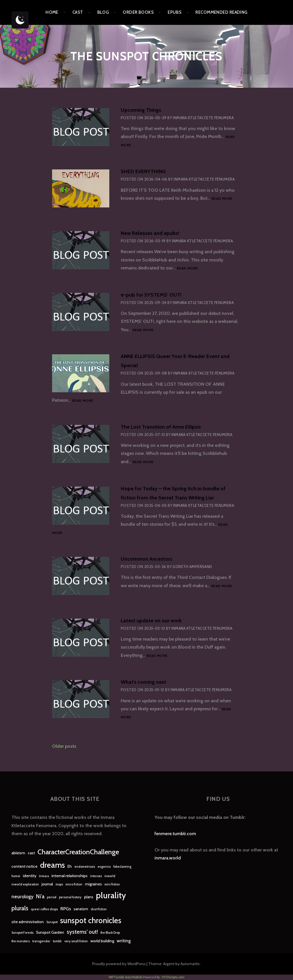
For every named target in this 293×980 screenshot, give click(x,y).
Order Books (138, 12)
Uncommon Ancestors (146, 559)
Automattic (190, 964)
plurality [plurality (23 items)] (111, 895)
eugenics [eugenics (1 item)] (104, 867)
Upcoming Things (141, 110)
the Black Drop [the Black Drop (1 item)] (110, 933)
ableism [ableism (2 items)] (18, 853)
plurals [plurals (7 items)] (20, 908)
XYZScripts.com (173, 977)
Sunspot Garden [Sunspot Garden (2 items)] (50, 932)
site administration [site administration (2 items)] (28, 922)
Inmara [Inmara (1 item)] (44, 876)
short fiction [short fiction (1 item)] (99, 909)
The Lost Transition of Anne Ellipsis (161, 427)
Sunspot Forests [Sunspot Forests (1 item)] (22, 933)
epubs (175, 12)
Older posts (64, 746)
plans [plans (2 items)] (89, 897)
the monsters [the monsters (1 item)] (21, 941)
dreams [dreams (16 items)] (53, 865)
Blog (103, 12)
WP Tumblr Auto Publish (126, 977)
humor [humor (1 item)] (16, 876)
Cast (78, 12)
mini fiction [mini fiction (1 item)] (112, 884)
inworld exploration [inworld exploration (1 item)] (25, 884)
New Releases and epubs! (150, 233)
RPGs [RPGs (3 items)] (66, 909)
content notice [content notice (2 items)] (24, 866)
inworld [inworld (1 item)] (110, 876)
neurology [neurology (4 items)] (22, 896)
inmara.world (168, 858)
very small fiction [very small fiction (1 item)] (76, 941)
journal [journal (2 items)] (47, 884)
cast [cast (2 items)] (31, 853)
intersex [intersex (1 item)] (96, 876)
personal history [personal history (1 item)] (70, 897)
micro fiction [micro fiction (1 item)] (74, 884)
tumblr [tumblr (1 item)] (57, 941)
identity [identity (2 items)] (30, 876)
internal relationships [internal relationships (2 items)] (70, 876)
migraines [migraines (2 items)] (93, 884)
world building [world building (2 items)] (102, 941)
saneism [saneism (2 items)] (81, 909)
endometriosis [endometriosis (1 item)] (85, 867)
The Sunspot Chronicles (146, 56)
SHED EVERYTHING (143, 171)
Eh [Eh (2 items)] (70, 866)
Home (52, 12)
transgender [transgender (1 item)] (41, 941)
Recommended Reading (221, 12)
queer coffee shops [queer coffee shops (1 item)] (44, 909)
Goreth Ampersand (192, 567)
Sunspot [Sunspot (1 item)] (52, 922)
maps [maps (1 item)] (59, 884)
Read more (222, 199)
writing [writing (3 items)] (124, 941)
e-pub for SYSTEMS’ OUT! (151, 295)
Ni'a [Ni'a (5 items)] (40, 896)
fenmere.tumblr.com (175, 834)
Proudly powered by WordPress (119, 964)
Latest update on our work (151, 621)
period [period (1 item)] (52, 897)
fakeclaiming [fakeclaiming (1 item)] (122, 867)
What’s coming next (143, 682)
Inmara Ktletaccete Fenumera (203, 118)
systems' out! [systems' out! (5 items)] (82, 932)
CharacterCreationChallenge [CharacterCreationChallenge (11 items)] (78, 852)
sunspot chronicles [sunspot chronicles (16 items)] (91, 920)
